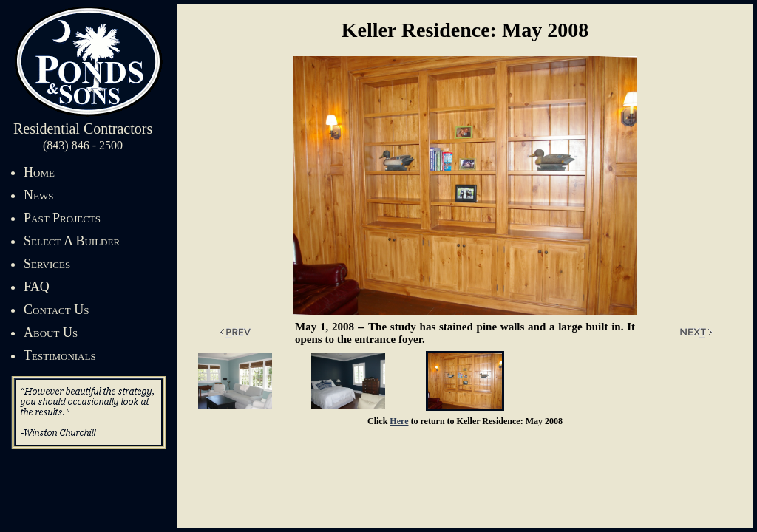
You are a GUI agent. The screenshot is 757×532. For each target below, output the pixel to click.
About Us (51, 332)
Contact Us (56, 310)
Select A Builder (72, 241)
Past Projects (62, 218)
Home (39, 172)
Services (47, 264)
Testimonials (60, 355)
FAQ (37, 287)
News (38, 195)
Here (399, 421)
